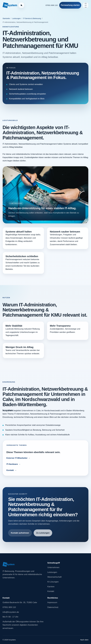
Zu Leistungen (43, 533)
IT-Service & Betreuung (32, 18)
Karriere (51, 587)
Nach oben (84, 640)
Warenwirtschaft (54, 577)
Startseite (6, 18)
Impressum (52, 602)
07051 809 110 (52, 5)
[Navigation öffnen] (86, 5)
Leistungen (16, 18)
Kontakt (10, 470)
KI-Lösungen (53, 582)
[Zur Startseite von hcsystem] (10, 5)
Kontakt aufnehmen (20, 533)
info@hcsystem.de (11, 612)
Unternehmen (53, 567)
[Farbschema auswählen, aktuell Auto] (21, 5)
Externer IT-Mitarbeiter (17, 458)
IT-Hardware (12, 464)
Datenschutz (53, 607)
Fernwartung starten (70, 5)
